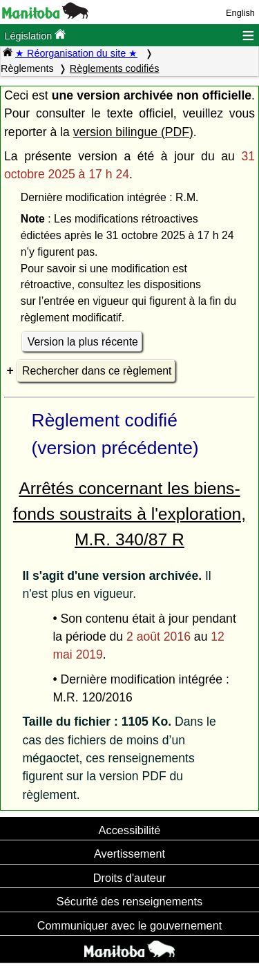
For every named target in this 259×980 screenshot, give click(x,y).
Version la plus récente (83, 342)
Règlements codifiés (115, 68)
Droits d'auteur (130, 878)
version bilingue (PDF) (133, 132)
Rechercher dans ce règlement (97, 371)
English (240, 13)
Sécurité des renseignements (129, 901)
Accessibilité (130, 830)
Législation (35, 35)
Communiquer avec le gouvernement (129, 925)
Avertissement (129, 854)
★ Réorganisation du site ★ (76, 53)
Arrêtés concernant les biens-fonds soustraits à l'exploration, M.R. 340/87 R (129, 514)
